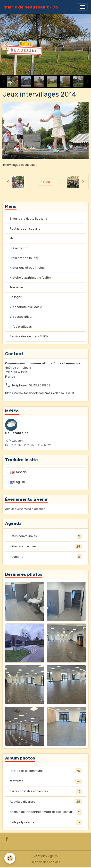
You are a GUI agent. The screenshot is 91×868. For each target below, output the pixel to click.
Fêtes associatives (46, 546)
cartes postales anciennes (46, 791)
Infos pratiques (21, 327)
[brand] (31, 7)
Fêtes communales (46, 536)
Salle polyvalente (46, 822)
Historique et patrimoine (27, 268)
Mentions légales (46, 856)
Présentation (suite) (24, 258)
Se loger (16, 297)
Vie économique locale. (26, 307)
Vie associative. (21, 317)
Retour (45, 182)
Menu (13, 238)
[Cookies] (10, 858)
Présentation (19, 248)
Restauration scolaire (25, 229)
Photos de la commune (46, 771)
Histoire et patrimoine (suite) (30, 278)
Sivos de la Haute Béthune (28, 219)
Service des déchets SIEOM (29, 336)
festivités (46, 781)
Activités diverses (46, 802)
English (17, 482)
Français (18, 472)
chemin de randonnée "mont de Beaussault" (46, 812)
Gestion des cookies (45, 862)
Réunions (46, 557)
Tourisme (16, 287)
